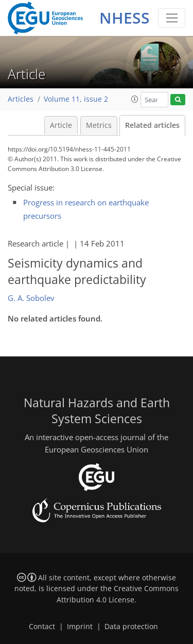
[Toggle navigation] (172, 18)
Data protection (131, 627)
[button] (135, 99)
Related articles (152, 125)
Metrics (99, 125)
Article (61, 125)
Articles (21, 99)
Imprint (80, 627)
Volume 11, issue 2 (76, 99)
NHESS (125, 18)
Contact (42, 627)
